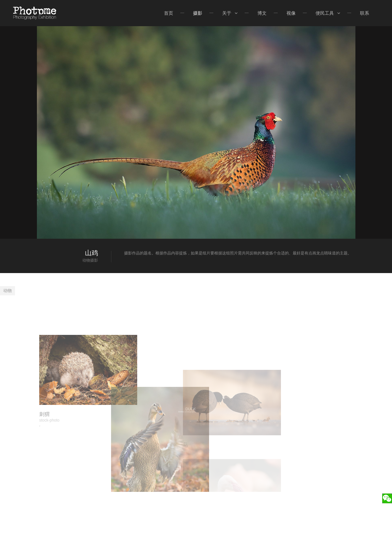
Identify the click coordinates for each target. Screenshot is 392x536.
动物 (8, 291)
